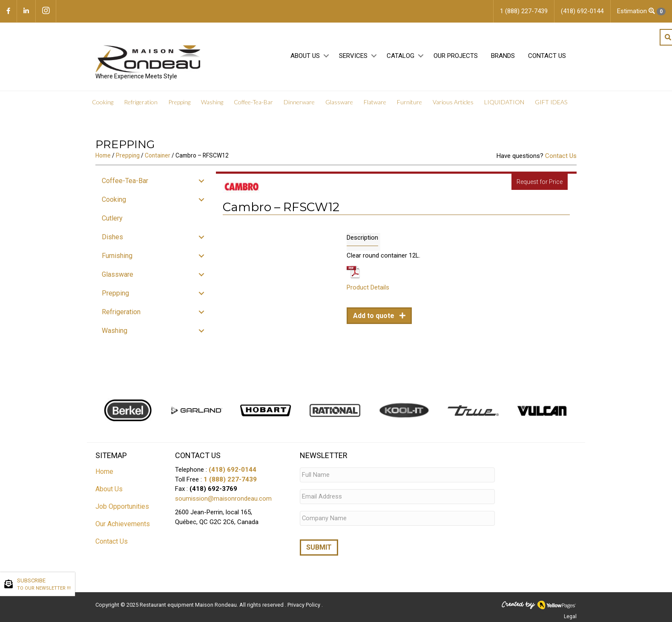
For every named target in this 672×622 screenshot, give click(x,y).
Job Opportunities (122, 506)
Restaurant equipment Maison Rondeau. (189, 603)
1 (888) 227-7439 (230, 479)
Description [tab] (362, 238)
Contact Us (547, 56)
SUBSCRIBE (44, 585)
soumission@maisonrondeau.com (223, 499)
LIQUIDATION (504, 102)
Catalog (401, 56)
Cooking (103, 102)
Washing (212, 102)
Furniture (409, 102)
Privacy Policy (304, 603)
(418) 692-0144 (233, 470)
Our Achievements (123, 524)
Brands (503, 56)
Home (103, 155)
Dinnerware (299, 102)
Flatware (375, 102)
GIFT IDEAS (551, 102)
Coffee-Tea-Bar (253, 102)
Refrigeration (141, 102)
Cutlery (112, 218)
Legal (570, 615)
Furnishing (117, 256)
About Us (305, 56)
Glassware (339, 102)
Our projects (456, 56)
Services (353, 56)
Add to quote (375, 316)
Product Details (368, 287)
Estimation (641, 11)
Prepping (179, 102)
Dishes (112, 237)
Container (158, 155)
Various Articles (453, 102)
